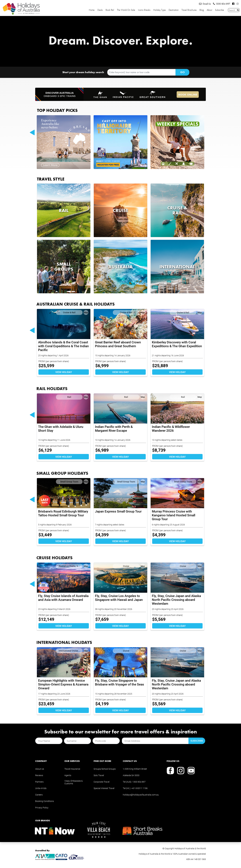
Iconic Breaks (144, 10)
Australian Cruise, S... (69, 566)
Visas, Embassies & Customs (74, 782)
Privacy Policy (42, 808)
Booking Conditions (44, 801)
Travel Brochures (189, 10)
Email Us (205, 4)
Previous (32, 133)
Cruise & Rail (69, 312)
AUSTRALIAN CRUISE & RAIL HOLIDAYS (76, 304)
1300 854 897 (222, 4)
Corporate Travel (102, 782)
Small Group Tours (69, 482)
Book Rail (110, 10)
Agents (68, 775)
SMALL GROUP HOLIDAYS (62, 473)
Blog (202, 10)
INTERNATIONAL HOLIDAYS (64, 642)
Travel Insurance (72, 769)
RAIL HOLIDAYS (52, 389)
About (209, 10)
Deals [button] (100, 10)
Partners (39, 782)
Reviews (39, 775)
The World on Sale (126, 10)
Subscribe (219, 10)
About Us (40, 769)
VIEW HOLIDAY (64, 372)
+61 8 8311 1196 (139, 788)
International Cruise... (69, 651)
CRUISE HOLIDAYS (54, 558)
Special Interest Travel (104, 788)
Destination (174, 10)
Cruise (126, 566)
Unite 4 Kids (41, 788)
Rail (69, 397)
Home (92, 10)
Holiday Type (159, 10)
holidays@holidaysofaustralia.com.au (141, 795)
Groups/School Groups (105, 769)
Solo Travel (99, 775)
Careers (39, 795)
